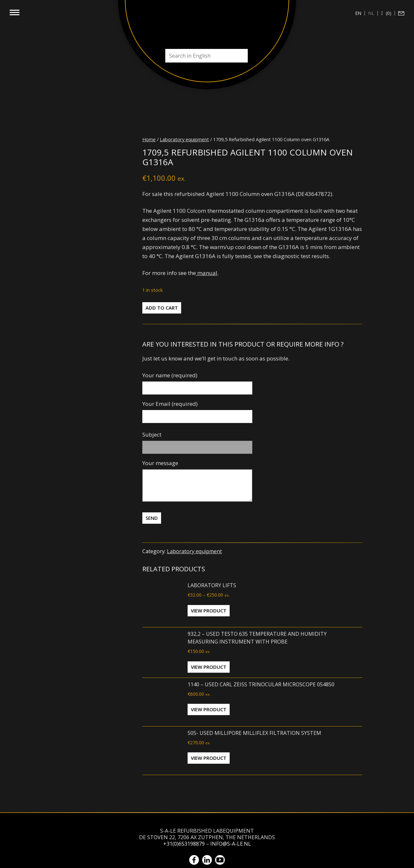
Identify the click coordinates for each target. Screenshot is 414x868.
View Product (209, 611)
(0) (388, 13)
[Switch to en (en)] (358, 13)
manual (207, 273)
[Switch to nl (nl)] (371, 13)
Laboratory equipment (184, 139)
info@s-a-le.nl (231, 844)
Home (149, 139)
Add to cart (162, 308)
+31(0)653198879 (184, 844)
